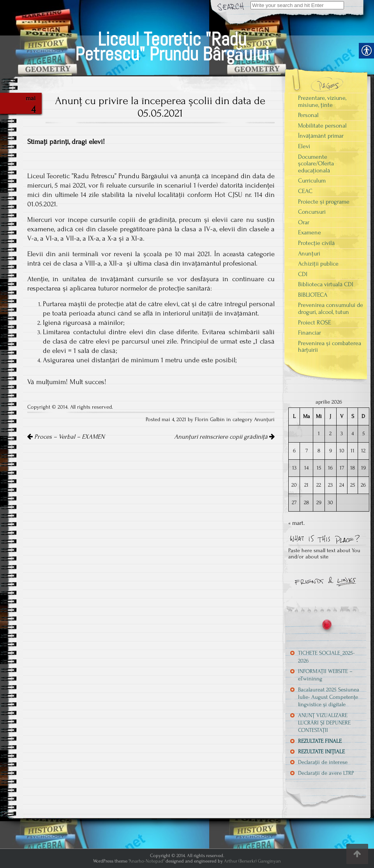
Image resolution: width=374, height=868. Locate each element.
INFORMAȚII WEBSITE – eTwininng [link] (325, 675)
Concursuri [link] (312, 212)
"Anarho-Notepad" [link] (146, 861)
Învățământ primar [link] (321, 136)
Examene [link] (310, 232)
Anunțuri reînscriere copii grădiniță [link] (224, 437)
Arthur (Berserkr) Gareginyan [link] (252, 861)
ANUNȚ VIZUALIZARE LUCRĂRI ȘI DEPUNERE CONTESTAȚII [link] (324, 723)
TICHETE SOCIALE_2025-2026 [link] (326, 657)
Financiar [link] (310, 333)
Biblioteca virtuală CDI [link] (326, 284)
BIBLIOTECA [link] (313, 295)
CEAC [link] (305, 191)
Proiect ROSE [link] (315, 322)
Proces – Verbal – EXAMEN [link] (66, 437)
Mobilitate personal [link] (322, 126)
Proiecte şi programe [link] (324, 202)
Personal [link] (308, 115)
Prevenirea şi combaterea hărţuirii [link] (330, 347)
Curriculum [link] (312, 181)
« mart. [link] (296, 523)
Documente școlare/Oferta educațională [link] (316, 164)
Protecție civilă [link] (316, 243)
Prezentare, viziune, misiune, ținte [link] (322, 101)
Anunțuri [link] (264, 420)
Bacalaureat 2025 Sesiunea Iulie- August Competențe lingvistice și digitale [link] (329, 697)
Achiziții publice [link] (318, 264)
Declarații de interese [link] (323, 762)
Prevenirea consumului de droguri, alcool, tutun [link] (331, 308)
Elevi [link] (304, 146)
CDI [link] (303, 274)
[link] (172, 38)
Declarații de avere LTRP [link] (326, 773)
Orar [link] (304, 222)
